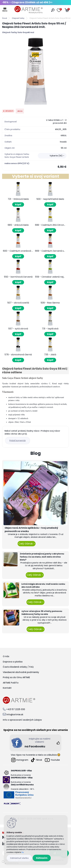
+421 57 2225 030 (16, 709)
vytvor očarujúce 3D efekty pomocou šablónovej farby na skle (42, 613)
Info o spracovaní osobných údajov (22, 720)
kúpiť (18, 204)
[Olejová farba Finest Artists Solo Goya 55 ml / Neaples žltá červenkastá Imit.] (35, 71)
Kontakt (7, 688)
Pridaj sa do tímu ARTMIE (16, 677)
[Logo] (29, 10)
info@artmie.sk (15, 715)
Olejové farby (18, 18)
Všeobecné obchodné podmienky (21, 672)
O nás (6, 656)
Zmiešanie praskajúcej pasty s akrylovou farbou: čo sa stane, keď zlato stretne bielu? (42, 557)
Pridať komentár (18, 441)
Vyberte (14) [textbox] (56, 156)
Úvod (4, 18)
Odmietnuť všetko (19, 858)
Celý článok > (27, 544)
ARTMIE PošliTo (11, 683)
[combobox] (52, 156)
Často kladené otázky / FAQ (18, 667)
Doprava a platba (13, 662)
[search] (53, 10)
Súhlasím (42, 858)
